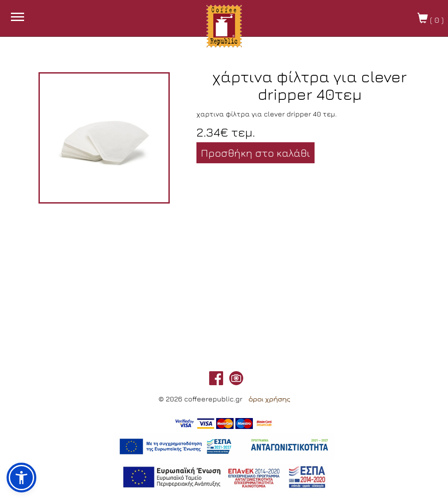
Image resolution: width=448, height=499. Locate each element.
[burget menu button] (17, 18)
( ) (430, 19)
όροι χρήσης (269, 399)
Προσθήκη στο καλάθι (255, 153)
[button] (21, 478)
